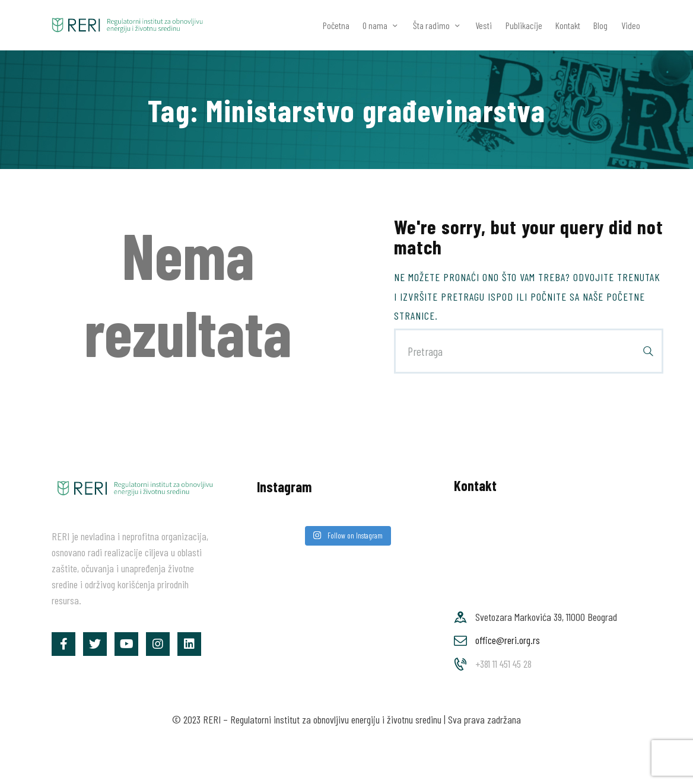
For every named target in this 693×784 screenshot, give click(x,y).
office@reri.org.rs (508, 640)
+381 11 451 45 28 (503, 664)
